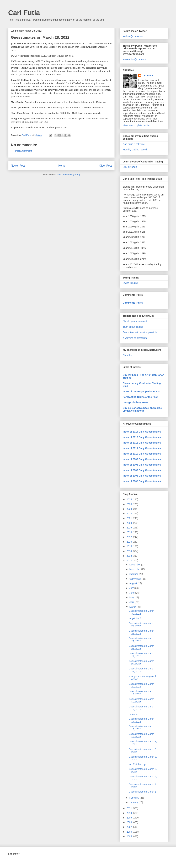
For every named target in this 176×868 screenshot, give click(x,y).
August (133, 583)
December (135, 565)
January (134, 802)
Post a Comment (24, 151)
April (132, 602)
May (132, 597)
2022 (129, 514)
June (132, 593)
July (132, 588)
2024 (129, 504)
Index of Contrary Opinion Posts (141, 391)
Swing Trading (130, 283)
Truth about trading (133, 327)
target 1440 (135, 618)
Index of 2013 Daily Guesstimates (142, 437)
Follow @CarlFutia (133, 36)
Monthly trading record (135, 150)
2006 (129, 832)
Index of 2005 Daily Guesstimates (142, 481)
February (135, 798)
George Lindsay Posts (136, 402)
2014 (129, 551)
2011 (129, 808)
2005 (129, 836)
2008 (129, 822)
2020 (129, 523)
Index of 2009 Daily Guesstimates (142, 459)
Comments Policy (133, 303)
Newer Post (18, 166)
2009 (129, 818)
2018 (129, 532)
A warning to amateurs (135, 338)
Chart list (128, 355)
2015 (129, 546)
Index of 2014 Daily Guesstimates (142, 432)
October (134, 574)
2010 (129, 813)
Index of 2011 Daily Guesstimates (142, 448)
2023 (129, 509)
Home (62, 166)
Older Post (105, 166)
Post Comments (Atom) (68, 175)
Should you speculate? (135, 321)
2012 (129, 560)
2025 (129, 499)
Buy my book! (130, 167)
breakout (133, 714)
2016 (129, 542)
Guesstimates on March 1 (142, 792)
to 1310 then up (137, 764)
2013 (129, 556)
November (135, 569)
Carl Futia (24, 13)
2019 (129, 528)
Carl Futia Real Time (134, 144)
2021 (129, 518)
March (133, 607)
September (136, 579)
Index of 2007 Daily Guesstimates (142, 470)
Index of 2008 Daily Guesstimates (142, 465)
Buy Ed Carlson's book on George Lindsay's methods (142, 409)
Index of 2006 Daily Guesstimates (142, 476)
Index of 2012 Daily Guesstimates (142, 443)
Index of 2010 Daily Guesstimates (142, 454)
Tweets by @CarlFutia (135, 59)
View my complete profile (136, 125)
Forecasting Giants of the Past (140, 397)
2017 (129, 537)
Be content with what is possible (140, 332)
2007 (129, 827)
